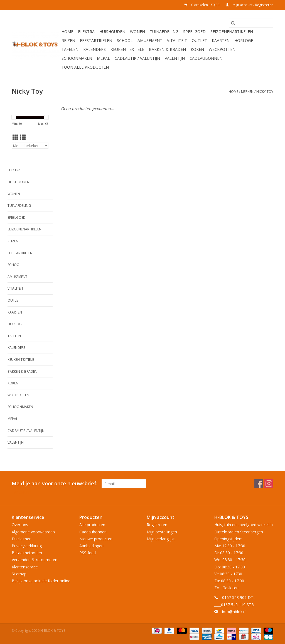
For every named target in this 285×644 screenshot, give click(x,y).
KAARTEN (221, 40)
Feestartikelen (96, 40)
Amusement (150, 40)
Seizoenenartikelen (232, 32)
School (125, 40)
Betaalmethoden (27, 553)
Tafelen (70, 49)
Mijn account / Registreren (250, 5)
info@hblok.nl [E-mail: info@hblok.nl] (234, 612)
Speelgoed (194, 32)
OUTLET (199, 40)
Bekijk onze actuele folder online (41, 581)
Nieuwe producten (96, 539)
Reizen (68, 40)
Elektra (86, 32)
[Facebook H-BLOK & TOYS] (259, 484)
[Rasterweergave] (15, 137)
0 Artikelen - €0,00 (202, 5)
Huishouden (112, 32)
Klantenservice (25, 567)
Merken (247, 92)
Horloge (244, 40)
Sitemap (19, 574)
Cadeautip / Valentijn (137, 58)
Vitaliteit (177, 40)
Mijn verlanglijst (161, 539)
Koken (197, 49)
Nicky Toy (265, 92)
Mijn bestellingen (162, 532)
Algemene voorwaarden (33, 532)
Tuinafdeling (164, 32)
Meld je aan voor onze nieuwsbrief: (55, 483)
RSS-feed (88, 553)
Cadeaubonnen (206, 58)
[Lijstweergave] (23, 137)
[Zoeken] (251, 23)
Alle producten (92, 525)
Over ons (20, 525)
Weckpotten (222, 49)
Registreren (157, 525)
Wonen (137, 32)
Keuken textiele (127, 49)
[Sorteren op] (30, 146)
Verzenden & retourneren (35, 560)
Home (67, 32)
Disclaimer (21, 539)
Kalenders (94, 49)
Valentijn (175, 58)
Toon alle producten (85, 67)
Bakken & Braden (167, 49)
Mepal (103, 58)
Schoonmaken (77, 58)
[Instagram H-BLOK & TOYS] (269, 484)
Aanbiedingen (91, 546)
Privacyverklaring (27, 546)
